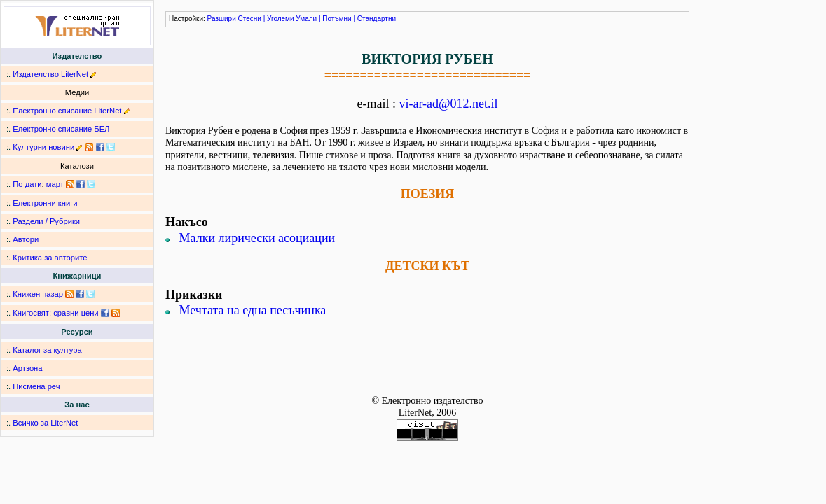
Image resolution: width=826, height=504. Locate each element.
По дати (27, 184)
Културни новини (43, 147)
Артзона (27, 368)
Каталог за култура (47, 350)
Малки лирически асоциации (257, 238)
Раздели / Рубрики (46, 221)
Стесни (250, 19)
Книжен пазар (38, 294)
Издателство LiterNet (50, 74)
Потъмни (337, 19)
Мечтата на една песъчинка (253, 310)
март (55, 184)
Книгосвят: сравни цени (55, 313)
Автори (26, 239)
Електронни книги (45, 203)
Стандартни (377, 19)
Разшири (222, 19)
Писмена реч (36, 386)
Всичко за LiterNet (45, 423)
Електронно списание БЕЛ (61, 129)
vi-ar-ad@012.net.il (448, 104)
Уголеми (281, 19)
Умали (306, 19)
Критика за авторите (50, 258)
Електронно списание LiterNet (67, 111)
